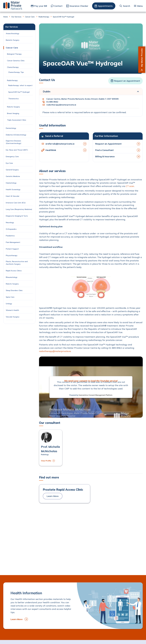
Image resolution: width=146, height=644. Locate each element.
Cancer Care (30, 17)
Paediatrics (10, 236)
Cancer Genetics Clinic (16, 61)
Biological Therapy (15, 54)
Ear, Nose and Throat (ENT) (17, 150)
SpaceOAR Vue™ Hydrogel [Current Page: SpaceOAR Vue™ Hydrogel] (19, 92)
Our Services (16, 17)
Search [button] (126, 6)
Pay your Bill (41, 6)
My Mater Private (142, 58)
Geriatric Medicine (13, 176)
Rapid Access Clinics (14, 271)
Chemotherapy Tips (16, 72)
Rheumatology (12, 277)
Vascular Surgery (13, 317)
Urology (9, 304)
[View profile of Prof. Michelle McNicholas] (51, 448)
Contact (58, 6)
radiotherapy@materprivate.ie (61, 105)
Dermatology (11, 128)
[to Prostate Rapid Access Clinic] (65, 494)
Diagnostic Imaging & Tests (17, 216)
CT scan (130, 186)
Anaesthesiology (13, 33)
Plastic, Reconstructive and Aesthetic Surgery (17, 263)
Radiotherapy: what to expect (20, 85)
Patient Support (12, 249)
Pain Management (13, 242)
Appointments (105, 6)
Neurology (10, 222)
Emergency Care (12, 157)
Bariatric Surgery (13, 40)
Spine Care (10, 297)
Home (6, 17)
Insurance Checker (79, 6)
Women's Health (12, 310)
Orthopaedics (11, 229)
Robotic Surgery (14, 107)
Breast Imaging (13, 113)
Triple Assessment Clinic (17, 120)
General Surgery (12, 170)
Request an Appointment (127, 81)
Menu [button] (140, 6)
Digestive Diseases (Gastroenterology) (14, 142)
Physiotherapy (12, 255)
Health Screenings (13, 189)
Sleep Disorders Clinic (14, 290)
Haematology (11, 183)
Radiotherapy (44, 17)
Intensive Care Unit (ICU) (16, 203)
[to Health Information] (73, 606)
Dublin (47, 91)
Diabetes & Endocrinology (16, 135)
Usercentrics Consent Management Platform (95, 395)
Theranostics (14, 99)
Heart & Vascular (13, 196)
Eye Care (9, 163)
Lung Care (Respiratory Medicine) (19, 209)
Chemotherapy (13, 67)
